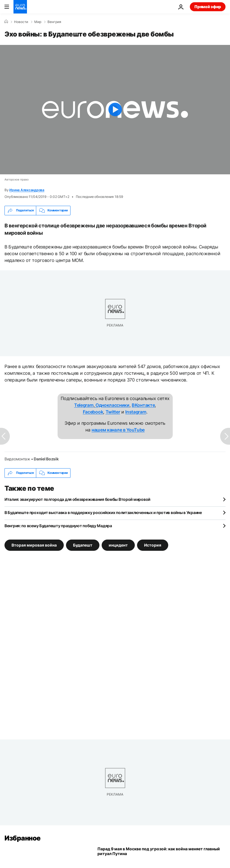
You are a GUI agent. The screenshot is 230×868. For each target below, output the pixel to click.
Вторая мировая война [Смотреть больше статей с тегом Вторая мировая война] (34, 545)
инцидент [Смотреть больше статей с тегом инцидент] (118, 545)
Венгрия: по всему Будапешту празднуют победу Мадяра (58, 526)
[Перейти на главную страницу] (20, 7)
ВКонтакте (143, 405)
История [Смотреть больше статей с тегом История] (153, 545)
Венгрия (54, 22)
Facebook (93, 412)
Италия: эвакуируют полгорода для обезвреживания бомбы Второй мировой (77, 499)
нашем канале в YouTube (118, 430)
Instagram (136, 412)
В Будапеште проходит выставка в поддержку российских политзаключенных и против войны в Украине (103, 512)
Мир (38, 22)
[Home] (6, 22)
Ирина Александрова (27, 190)
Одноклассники (112, 405)
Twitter (113, 412)
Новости (21, 22)
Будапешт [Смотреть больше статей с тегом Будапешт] (83, 545)
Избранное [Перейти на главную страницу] (23, 838)
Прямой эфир (208, 7)
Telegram (84, 405)
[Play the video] (115, 110)
